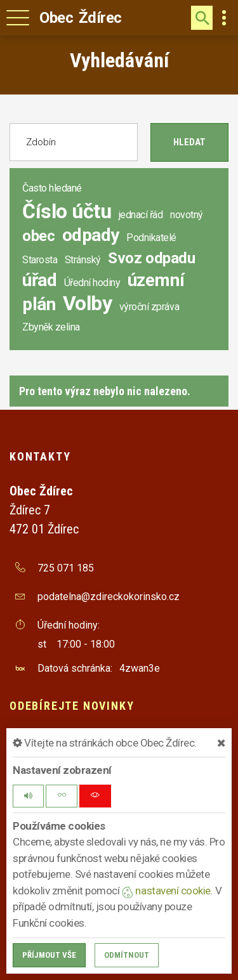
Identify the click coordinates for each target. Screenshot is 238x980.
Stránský (83, 260)
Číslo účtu (67, 211)
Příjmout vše (49, 955)
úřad (39, 280)
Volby (88, 303)
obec (38, 236)
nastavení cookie (166, 891)
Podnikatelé (151, 238)
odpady (91, 235)
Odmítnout (127, 955)
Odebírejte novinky (72, 706)
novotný (187, 215)
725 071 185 (66, 568)
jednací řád (141, 215)
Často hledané (52, 188)
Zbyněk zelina (51, 327)
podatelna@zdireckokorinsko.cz (109, 597)
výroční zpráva (149, 307)
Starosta (40, 260)
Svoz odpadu (151, 258)
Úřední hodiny (92, 283)
